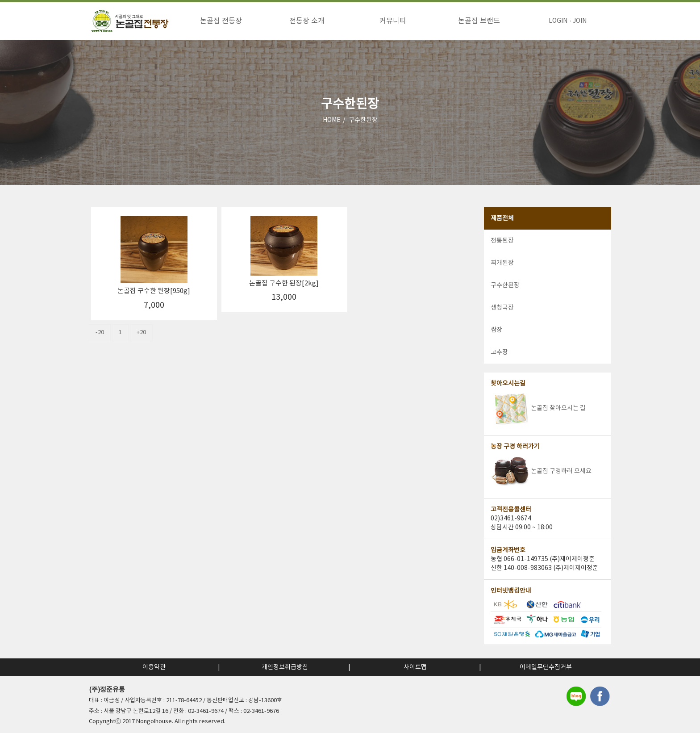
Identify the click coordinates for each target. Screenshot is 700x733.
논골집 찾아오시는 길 (538, 408)
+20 (141, 333)
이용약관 (154, 667)
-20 (100, 333)
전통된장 (502, 241)
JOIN (580, 21)
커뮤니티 (393, 21)
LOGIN (558, 21)
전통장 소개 (307, 21)
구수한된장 (363, 120)
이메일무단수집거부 (546, 667)
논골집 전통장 (221, 21)
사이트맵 (415, 667)
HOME (332, 120)
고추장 (499, 352)
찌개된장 (502, 263)
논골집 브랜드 (479, 21)
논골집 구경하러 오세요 (541, 471)
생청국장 (502, 308)
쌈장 (496, 330)
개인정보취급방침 (285, 667)
